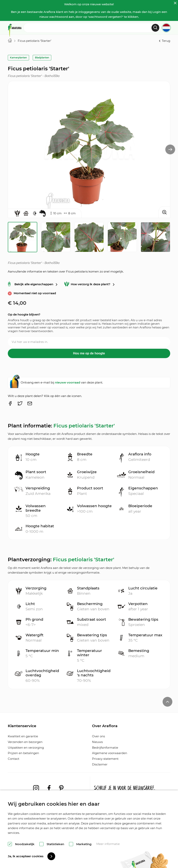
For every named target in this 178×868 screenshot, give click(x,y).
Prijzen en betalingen (23, 753)
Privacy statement (105, 759)
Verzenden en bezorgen (25, 742)
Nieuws (97, 742)
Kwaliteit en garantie (23, 736)
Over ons (98, 736)
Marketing (84, 844)
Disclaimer (100, 764)
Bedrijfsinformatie (105, 748)
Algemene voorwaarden (110, 753)
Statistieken (55, 844)
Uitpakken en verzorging (26, 748)
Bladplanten (42, 58)
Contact (14, 759)
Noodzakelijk (25, 844)
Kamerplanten (18, 58)
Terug (164, 41)
